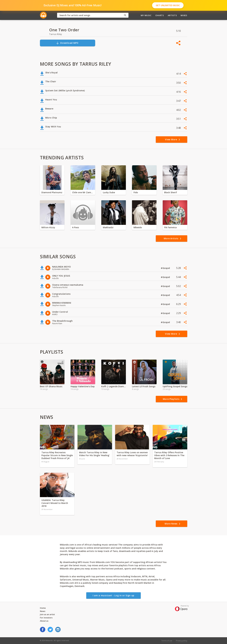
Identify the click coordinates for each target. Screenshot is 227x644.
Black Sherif (171, 192)
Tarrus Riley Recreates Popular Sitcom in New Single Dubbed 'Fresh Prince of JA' (57, 455)
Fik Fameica (170, 227)
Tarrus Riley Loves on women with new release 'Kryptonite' (132, 454)
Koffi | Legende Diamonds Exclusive (114, 386)
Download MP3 (67, 43)
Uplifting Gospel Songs (175, 386)
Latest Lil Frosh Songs (144, 386)
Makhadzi (108, 227)
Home (43, 608)
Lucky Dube (109, 192)
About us (44, 621)
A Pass (76, 227)
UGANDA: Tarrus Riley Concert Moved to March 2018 (55, 503)
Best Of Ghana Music (51, 386)
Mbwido (138, 227)
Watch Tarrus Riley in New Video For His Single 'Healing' (94, 454)
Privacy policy (182, 641)
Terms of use (167, 641)
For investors (46, 618)
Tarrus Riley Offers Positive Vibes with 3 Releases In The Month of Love (169, 455)
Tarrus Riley (56, 34)
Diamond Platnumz (52, 192)
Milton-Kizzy (48, 227)
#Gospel (166, 268)
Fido (136, 192)
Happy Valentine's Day (83, 386)
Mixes (184, 15)
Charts (160, 15)
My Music (146, 15)
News (43, 611)
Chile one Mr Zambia (83, 192)
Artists (172, 15)
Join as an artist (47, 614)
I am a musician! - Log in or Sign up (114, 595)
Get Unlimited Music (168, 5)
